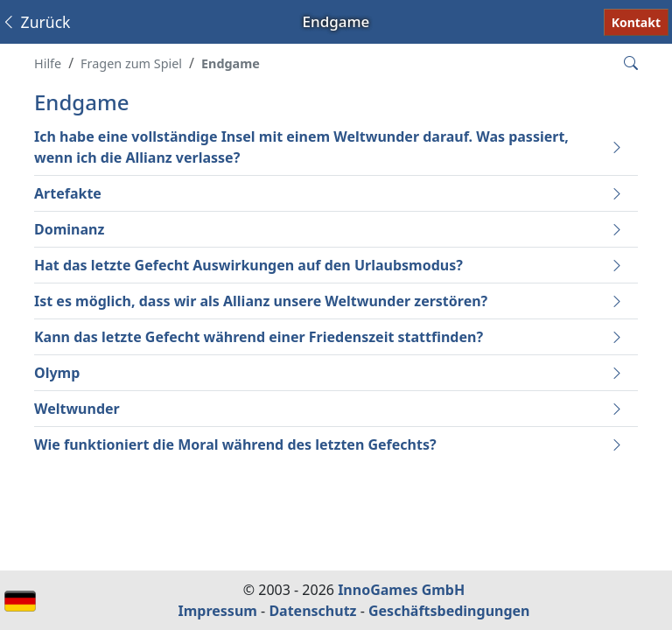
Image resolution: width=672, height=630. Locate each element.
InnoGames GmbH (401, 590)
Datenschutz (312, 611)
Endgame (231, 63)
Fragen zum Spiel (131, 63)
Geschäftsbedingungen (449, 611)
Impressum (218, 611)
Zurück (36, 22)
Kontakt (636, 22)
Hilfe (48, 63)
